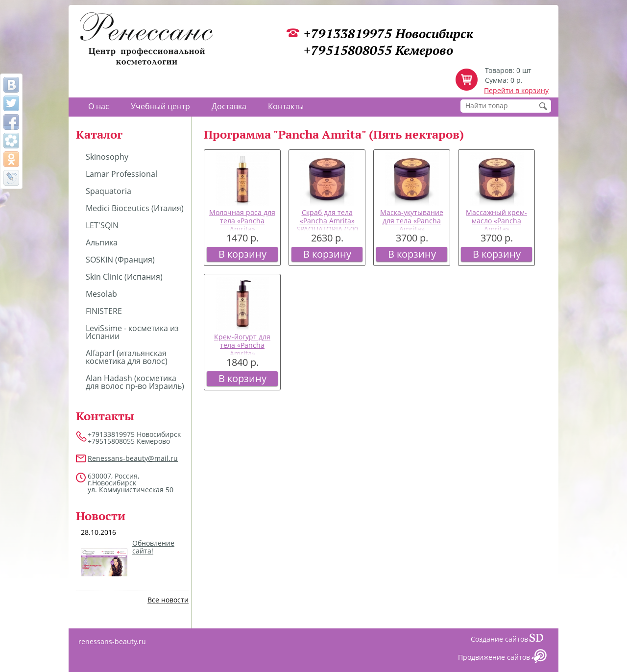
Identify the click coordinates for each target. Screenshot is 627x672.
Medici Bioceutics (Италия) (135, 208)
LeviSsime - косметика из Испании (132, 332)
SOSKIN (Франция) (120, 260)
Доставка (229, 106)
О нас (99, 106)
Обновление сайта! (153, 547)
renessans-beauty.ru (112, 641)
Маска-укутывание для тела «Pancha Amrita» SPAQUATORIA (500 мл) (412, 229)
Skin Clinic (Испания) (124, 277)
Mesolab (101, 294)
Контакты (286, 106)
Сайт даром (540, 640)
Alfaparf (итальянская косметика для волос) (127, 357)
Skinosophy (107, 157)
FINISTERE (104, 311)
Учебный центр (160, 106)
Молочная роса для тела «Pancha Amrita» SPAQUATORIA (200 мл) (242, 229)
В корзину (242, 254)
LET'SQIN (102, 225)
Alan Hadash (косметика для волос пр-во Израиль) (135, 382)
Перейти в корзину (516, 90)
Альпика (102, 242)
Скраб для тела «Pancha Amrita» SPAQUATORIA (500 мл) (327, 225)
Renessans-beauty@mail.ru (133, 458)
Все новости (168, 600)
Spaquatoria (109, 191)
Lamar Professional (121, 174)
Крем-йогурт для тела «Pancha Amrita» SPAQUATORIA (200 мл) (242, 353)
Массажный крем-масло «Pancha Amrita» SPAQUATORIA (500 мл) (497, 229)
